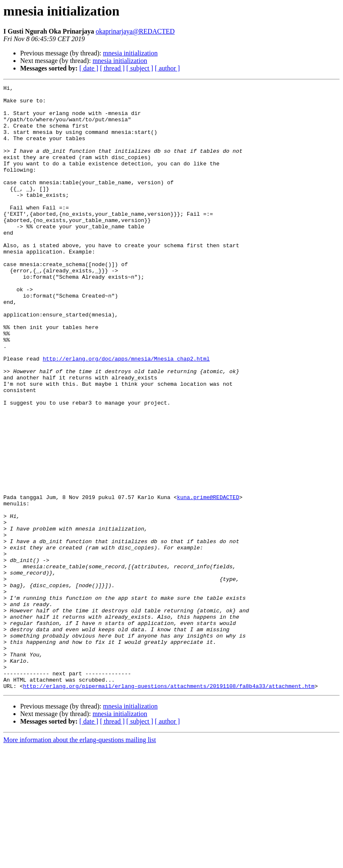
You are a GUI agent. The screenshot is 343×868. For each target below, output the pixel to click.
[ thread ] (112, 68)
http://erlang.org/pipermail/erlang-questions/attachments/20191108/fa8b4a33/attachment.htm (169, 807)
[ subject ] (140, 68)
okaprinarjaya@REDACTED (135, 31)
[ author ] (168, 68)
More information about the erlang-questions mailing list (80, 861)
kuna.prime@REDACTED (208, 580)
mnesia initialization (130, 53)
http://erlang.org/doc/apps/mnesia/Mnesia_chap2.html (126, 414)
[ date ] (89, 68)
